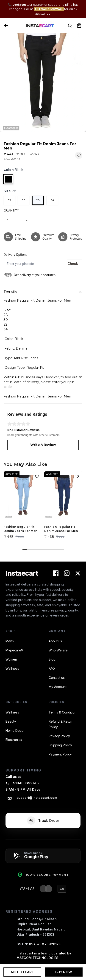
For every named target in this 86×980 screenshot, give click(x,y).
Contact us (57, 678)
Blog (52, 659)
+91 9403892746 (49, 9)
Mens (10, 641)
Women (11, 659)
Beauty (11, 721)
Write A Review (43, 445)
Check (73, 264)
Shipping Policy (60, 745)
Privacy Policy (59, 736)
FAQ (52, 668)
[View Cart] (79, 26)
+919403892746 (22, 783)
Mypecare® (14, 650)
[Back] (6, 26)
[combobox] (17, 220)
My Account (58, 687)
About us (55, 641)
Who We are (58, 650)
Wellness (12, 668)
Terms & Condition (62, 712)
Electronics (14, 740)
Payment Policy (60, 754)
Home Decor (15, 730)
